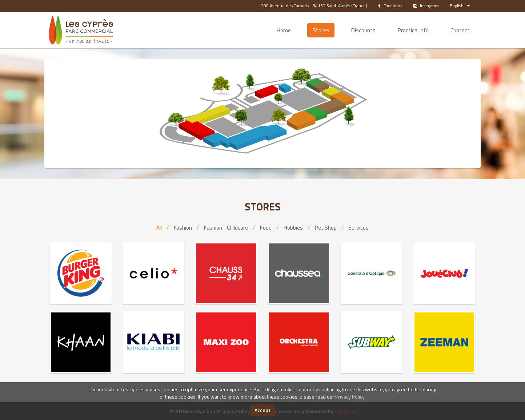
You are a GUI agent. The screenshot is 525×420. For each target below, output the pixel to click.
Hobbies (293, 227)
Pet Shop (326, 227)
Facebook (390, 6)
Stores (321, 30)
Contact (460, 30)
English (460, 6)
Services (358, 227)
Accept (262, 410)
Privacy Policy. (350, 397)
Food (266, 227)
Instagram (426, 6)
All (159, 227)
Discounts (363, 30)
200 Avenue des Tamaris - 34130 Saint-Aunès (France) (314, 6)
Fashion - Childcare (226, 227)
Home (284, 30)
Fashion (183, 227)
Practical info (413, 30)
